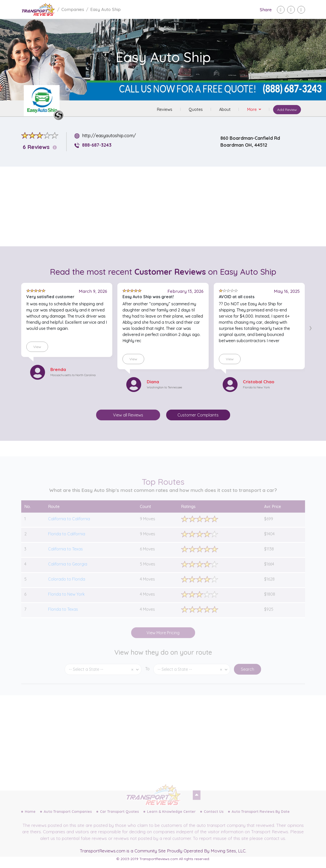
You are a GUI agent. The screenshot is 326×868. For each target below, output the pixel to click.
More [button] (252, 109)
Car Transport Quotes (119, 819)
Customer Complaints (198, 415)
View (37, 347)
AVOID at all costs (237, 297)
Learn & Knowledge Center (171, 819)
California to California (69, 526)
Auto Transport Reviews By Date (261, 819)
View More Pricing (163, 640)
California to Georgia (68, 571)
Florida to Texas (63, 616)
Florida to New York (256, 387)
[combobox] (103, 676)
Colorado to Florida (67, 586)
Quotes (196, 109)
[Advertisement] (167, 206)
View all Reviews (128, 415)
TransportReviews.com (103, 851)
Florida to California (67, 541)
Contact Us (214, 819)
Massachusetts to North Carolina (73, 375)
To (147, 676)
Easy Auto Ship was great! (148, 297)
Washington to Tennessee (164, 387)
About (225, 109)
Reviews (165, 109)
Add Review (287, 110)
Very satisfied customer (50, 297)
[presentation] (311, 327)
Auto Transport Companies (68, 819)
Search (248, 676)
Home (30, 819)
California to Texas (65, 556)
